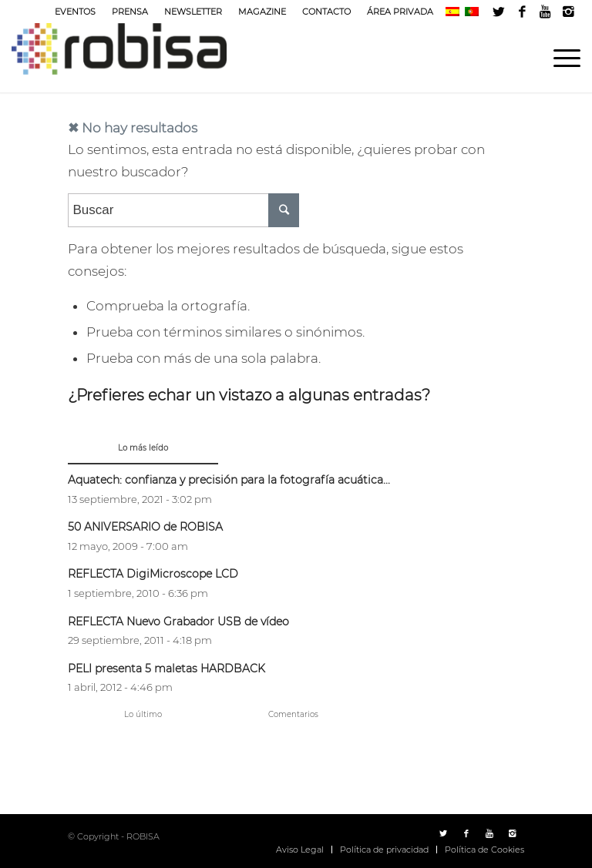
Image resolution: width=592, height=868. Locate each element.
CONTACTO (326, 12)
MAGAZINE (262, 12)
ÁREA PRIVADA (400, 12)
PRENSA (130, 12)
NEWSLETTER (193, 12)
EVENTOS (75, 12)
